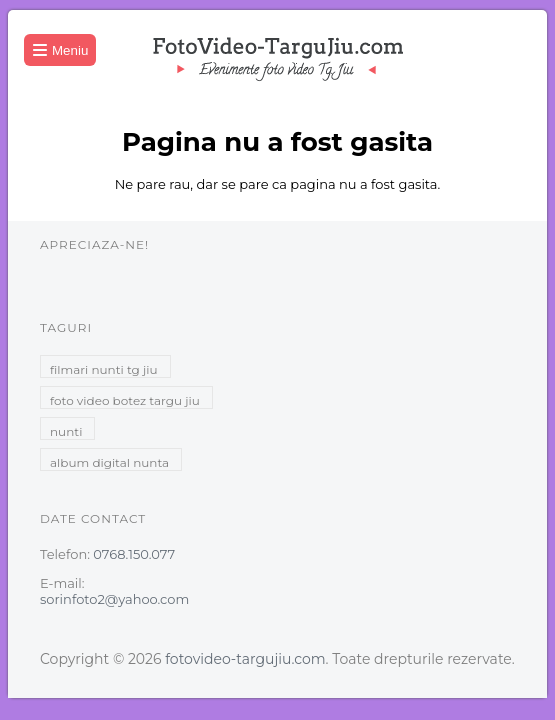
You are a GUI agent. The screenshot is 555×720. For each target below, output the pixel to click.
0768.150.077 (134, 554)
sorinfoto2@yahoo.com (114, 599)
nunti (66, 431)
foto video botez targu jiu (125, 400)
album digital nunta (109, 462)
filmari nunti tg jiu (104, 369)
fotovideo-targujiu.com (245, 659)
